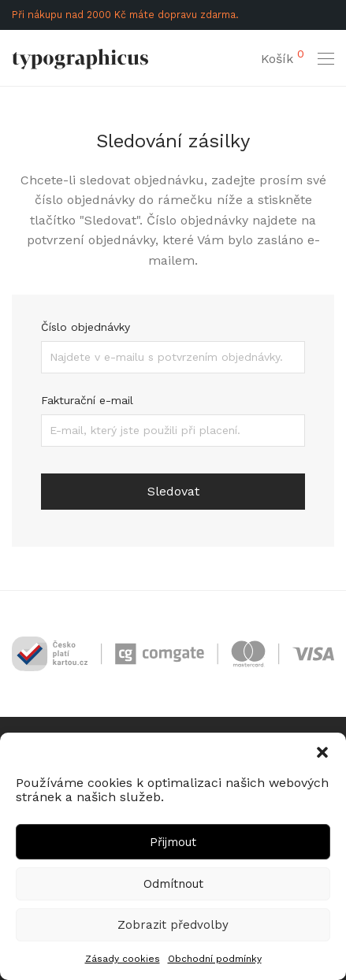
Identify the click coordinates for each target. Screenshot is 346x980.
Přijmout (173, 842)
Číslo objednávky (86, 327)
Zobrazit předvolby (173, 925)
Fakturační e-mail (87, 400)
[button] (322, 752)
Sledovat (173, 491)
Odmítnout (173, 884)
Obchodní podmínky (215, 959)
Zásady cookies (123, 959)
